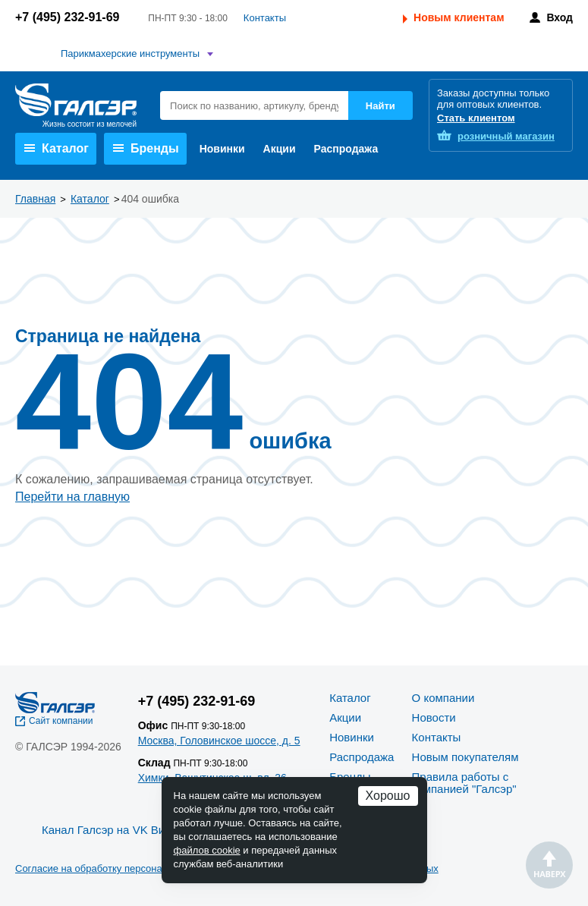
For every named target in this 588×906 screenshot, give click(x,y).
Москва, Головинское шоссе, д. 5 (219, 741)
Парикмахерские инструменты (130, 53)
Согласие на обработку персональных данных (121, 868)
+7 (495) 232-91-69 (67, 17)
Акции (280, 149)
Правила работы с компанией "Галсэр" (464, 783)
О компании (443, 698)
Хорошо (388, 796)
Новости (434, 717)
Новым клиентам (459, 17)
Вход (560, 17)
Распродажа (346, 149)
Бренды (146, 148)
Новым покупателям (465, 757)
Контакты (265, 18)
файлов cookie (207, 850)
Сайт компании (61, 721)
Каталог (57, 148)
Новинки (222, 149)
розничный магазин (506, 136)
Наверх (549, 865)
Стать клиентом (476, 118)
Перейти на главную (72, 497)
